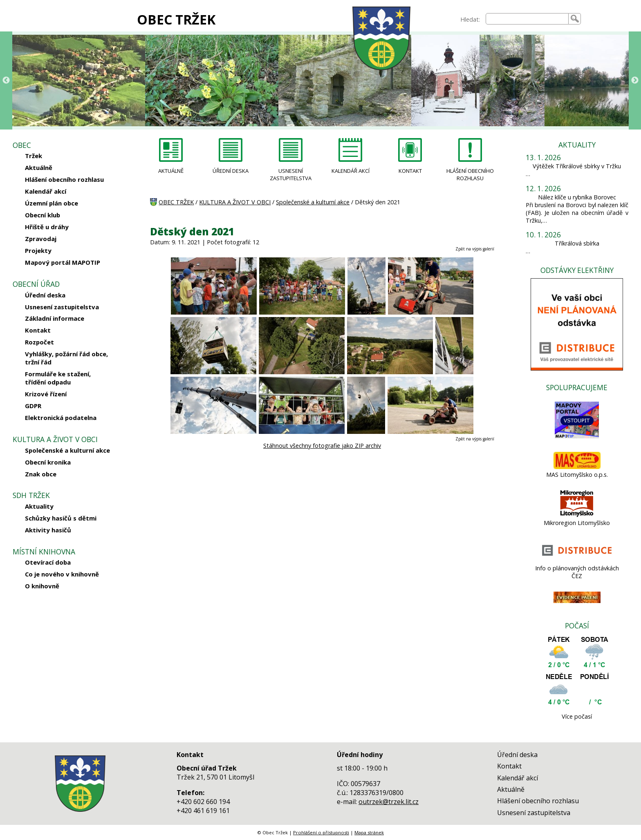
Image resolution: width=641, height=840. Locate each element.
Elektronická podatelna (61, 418)
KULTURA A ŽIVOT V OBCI (235, 202)
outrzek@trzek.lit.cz (389, 802)
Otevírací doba (48, 562)
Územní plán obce (52, 203)
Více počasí (577, 716)
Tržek (34, 156)
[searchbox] (527, 19)
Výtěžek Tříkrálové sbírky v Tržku (577, 166)
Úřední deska (45, 295)
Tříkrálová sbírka (577, 243)
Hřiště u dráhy (47, 227)
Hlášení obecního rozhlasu (64, 179)
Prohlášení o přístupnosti (321, 832)
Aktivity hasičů (48, 530)
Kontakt (38, 330)
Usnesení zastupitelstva (62, 307)
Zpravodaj (41, 239)
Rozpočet (39, 342)
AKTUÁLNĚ (171, 171)
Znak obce (41, 474)
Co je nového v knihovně (62, 574)
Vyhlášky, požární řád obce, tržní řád (66, 358)
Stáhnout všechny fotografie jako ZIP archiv (322, 446)
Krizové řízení (46, 394)
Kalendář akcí (46, 191)
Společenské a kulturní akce (67, 450)
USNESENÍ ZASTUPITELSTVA (291, 174)
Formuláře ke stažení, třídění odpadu (58, 378)
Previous (6, 80)
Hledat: (470, 19)
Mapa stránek (369, 832)
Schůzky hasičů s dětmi (61, 518)
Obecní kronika (48, 462)
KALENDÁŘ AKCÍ (351, 171)
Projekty (38, 250)
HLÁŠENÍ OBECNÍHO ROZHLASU (470, 174)
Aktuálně (39, 168)
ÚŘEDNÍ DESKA (231, 171)
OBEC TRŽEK (176, 19)
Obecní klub (43, 215)
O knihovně (42, 586)
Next (635, 80)
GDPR (33, 406)
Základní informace (55, 318)
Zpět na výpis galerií (475, 249)
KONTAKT (410, 171)
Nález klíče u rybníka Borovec (577, 197)
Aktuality (39, 506)
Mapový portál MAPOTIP (63, 262)
